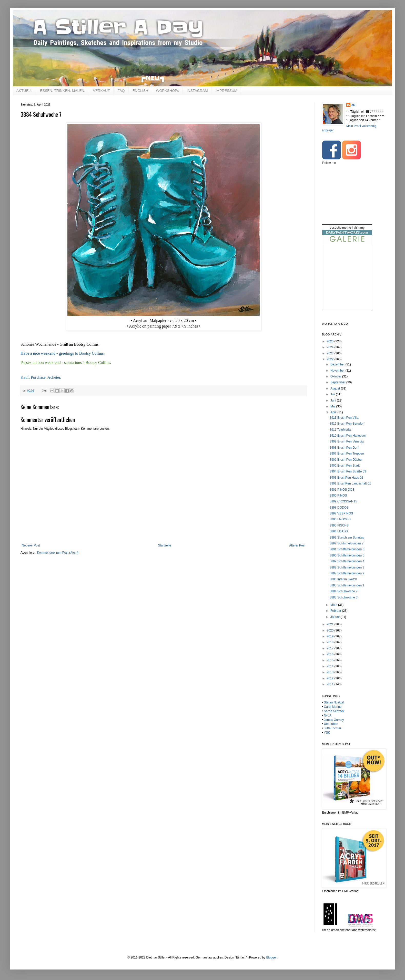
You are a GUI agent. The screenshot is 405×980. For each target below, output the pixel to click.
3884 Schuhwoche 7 (344, 591)
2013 (331, 672)
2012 (331, 678)
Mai (333, 406)
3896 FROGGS (340, 519)
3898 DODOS (339, 508)
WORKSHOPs (167, 91)
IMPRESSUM (226, 91)
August (336, 388)
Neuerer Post (31, 545)
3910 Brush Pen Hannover (348, 436)
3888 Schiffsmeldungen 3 (347, 567)
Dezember (338, 364)
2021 (331, 624)
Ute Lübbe (331, 724)
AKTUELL (24, 91)
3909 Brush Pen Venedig (347, 441)
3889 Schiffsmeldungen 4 (347, 561)
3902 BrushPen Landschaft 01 (350, 483)
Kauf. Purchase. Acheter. (41, 377)
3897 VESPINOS (341, 513)
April (334, 412)
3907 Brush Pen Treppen (347, 454)
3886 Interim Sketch (343, 579)
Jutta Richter (333, 728)
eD (353, 105)
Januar (336, 617)
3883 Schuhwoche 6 (344, 597)
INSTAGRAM (197, 91)
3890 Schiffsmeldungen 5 (347, 555)
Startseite (165, 545)
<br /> (347, 281)
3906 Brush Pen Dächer (346, 460)
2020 (331, 630)
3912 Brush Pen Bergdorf (347, 424)
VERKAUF (102, 91)
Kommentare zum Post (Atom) (58, 553)
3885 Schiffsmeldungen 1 (347, 585)
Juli (333, 394)
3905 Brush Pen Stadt (345, 466)
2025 (331, 341)
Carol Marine (333, 707)
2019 (331, 636)
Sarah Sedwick (334, 711)
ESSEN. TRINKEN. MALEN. (63, 91)
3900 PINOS (338, 496)
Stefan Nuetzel (334, 702)
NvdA (328, 715)
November (338, 371)
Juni (334, 401)
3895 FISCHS (339, 525)
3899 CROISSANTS (343, 501)
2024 (331, 347)
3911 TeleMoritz (341, 430)
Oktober (336, 376)
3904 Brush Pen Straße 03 (348, 471)
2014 (331, 666)
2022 (331, 359)
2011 (331, 684)
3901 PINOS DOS (342, 490)
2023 (331, 353)
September (338, 382)
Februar (336, 611)
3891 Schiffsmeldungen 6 (347, 549)
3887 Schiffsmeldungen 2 (347, 573)
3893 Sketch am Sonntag (347, 538)
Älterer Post (297, 545)
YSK (327, 733)
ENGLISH (140, 91)
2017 (331, 648)
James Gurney (334, 720)
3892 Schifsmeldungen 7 (347, 543)
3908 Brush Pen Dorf (344, 448)
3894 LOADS (339, 531)
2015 (331, 660)
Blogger (271, 957)
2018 (331, 642)
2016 (331, 654)
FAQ (121, 91)
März (334, 605)
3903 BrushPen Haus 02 (346, 478)
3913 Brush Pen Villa (344, 418)
